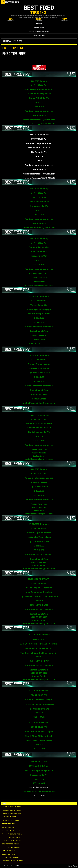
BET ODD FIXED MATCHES (11, 837)
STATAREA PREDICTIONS (10, 844)
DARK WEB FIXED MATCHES (11, 813)
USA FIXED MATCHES (9, 817)
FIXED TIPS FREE (14, 48)
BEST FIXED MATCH (9, 824)
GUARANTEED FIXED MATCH (12, 841)
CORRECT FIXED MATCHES (11, 847)
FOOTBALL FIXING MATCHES (12, 807)
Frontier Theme (72, 866)
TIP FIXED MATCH (8, 827)
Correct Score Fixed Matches (39, 32)
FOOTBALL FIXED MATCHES (11, 810)
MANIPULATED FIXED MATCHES (13, 861)
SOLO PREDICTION (8, 854)
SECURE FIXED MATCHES (11, 857)
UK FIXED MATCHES (9, 851)
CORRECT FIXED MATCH (12, 820)
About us (39, 24)
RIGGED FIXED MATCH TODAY (12, 834)
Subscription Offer (39, 35)
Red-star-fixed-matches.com (39, 787)
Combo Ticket (39, 28)
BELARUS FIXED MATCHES (11, 831)
